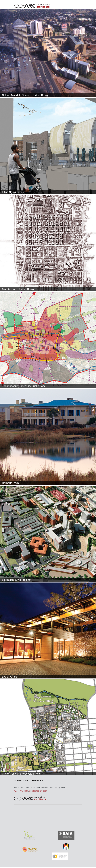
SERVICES (37, 781)
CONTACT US (21, 781)
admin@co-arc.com (38, 791)
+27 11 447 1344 (21, 791)
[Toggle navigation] (78, 5)
